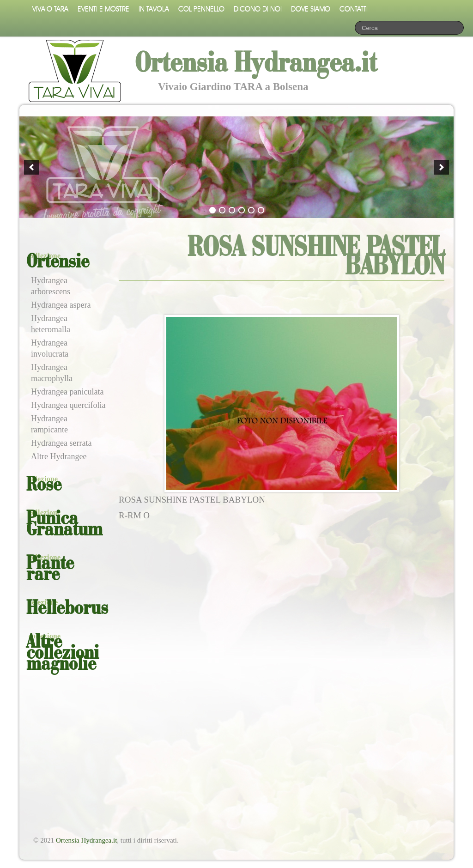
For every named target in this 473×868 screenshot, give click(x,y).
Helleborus (67, 609)
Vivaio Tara (50, 9)
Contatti (354, 9)
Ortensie (58, 262)
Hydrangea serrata (61, 443)
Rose (44, 486)
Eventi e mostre (103, 9)
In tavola (154, 9)
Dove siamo (311, 9)
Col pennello (201, 9)
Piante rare (50, 570)
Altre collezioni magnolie (63, 654)
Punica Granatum (64, 525)
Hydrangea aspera (61, 305)
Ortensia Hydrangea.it (86, 840)
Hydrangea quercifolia (68, 405)
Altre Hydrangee (59, 456)
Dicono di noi (258, 9)
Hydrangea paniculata (67, 392)
